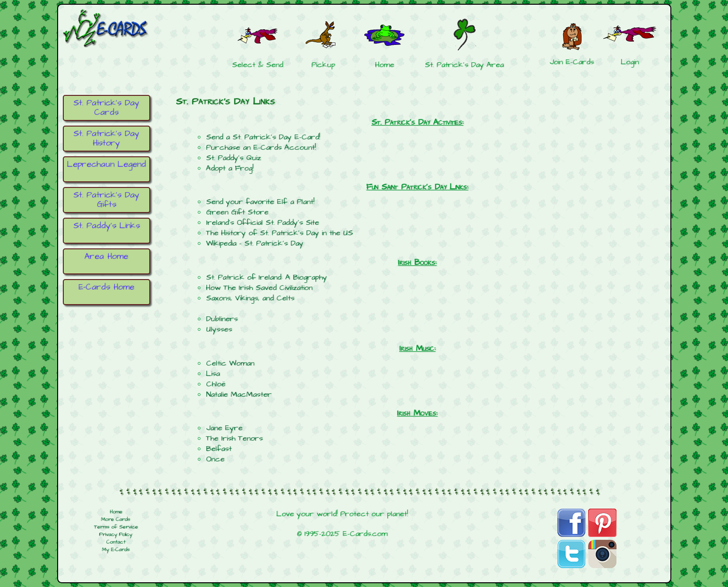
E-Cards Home (106, 287)
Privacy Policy (116, 535)
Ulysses (219, 329)
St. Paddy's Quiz (233, 158)
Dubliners (222, 319)
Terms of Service (116, 527)
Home (116, 512)
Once (215, 459)
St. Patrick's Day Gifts (106, 200)
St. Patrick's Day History (106, 138)
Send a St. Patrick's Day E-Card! (263, 137)
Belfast (219, 449)
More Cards (116, 519)
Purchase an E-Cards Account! (261, 147)
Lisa (213, 374)
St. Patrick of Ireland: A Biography (266, 277)
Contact (116, 542)
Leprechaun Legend (107, 164)
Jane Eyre (224, 428)
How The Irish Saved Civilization (259, 288)
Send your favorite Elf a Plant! (260, 202)
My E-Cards (116, 550)
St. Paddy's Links (107, 226)
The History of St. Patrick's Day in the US (279, 233)
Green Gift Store (237, 212)
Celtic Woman (230, 363)
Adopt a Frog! (230, 168)
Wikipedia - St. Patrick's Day (255, 243)
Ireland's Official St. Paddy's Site (262, 222)
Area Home (106, 256)
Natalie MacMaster (239, 394)
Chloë (216, 384)
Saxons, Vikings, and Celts (250, 298)
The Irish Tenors (234, 438)
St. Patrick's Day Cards (106, 108)
